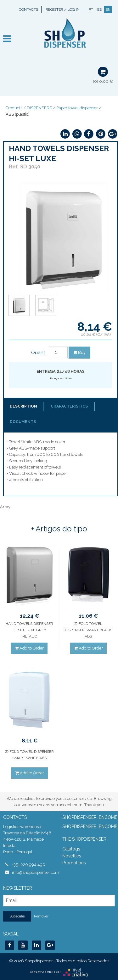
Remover (41, 916)
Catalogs (71, 849)
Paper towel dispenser (77, 108)
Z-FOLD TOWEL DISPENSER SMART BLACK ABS (88, 630)
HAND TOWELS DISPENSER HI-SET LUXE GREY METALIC (29, 630)
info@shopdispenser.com (34, 872)
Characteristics (69, 406)
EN (108, 9)
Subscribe (17, 916)
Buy (79, 352)
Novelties (72, 856)
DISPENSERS (39, 108)
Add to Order (29, 648)
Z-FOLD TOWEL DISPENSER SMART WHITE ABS (29, 755)
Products (14, 108)
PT (91, 9)
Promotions (74, 863)
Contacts (28, 9)
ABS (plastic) (18, 114)
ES (99, 9)
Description (23, 406)
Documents (23, 422)
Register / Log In (63, 9)
